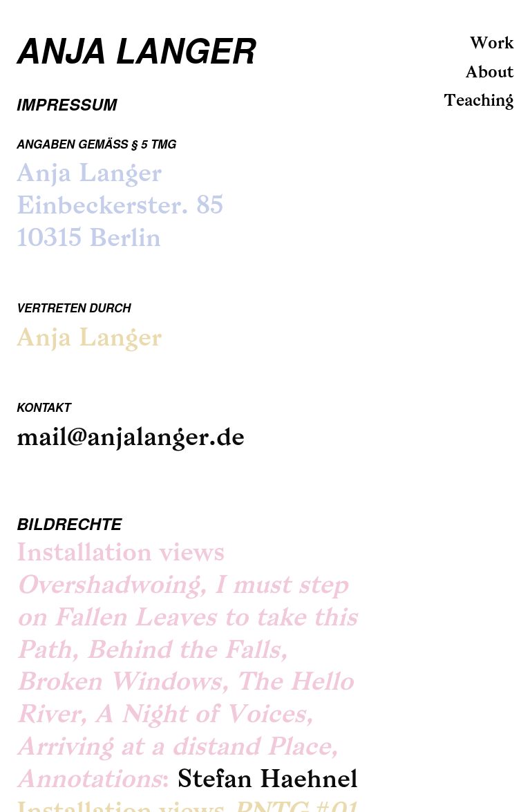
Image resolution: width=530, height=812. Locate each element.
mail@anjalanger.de (131, 439)
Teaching (479, 102)
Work (492, 44)
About (490, 73)
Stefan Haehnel (267, 781)
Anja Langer (136, 49)
